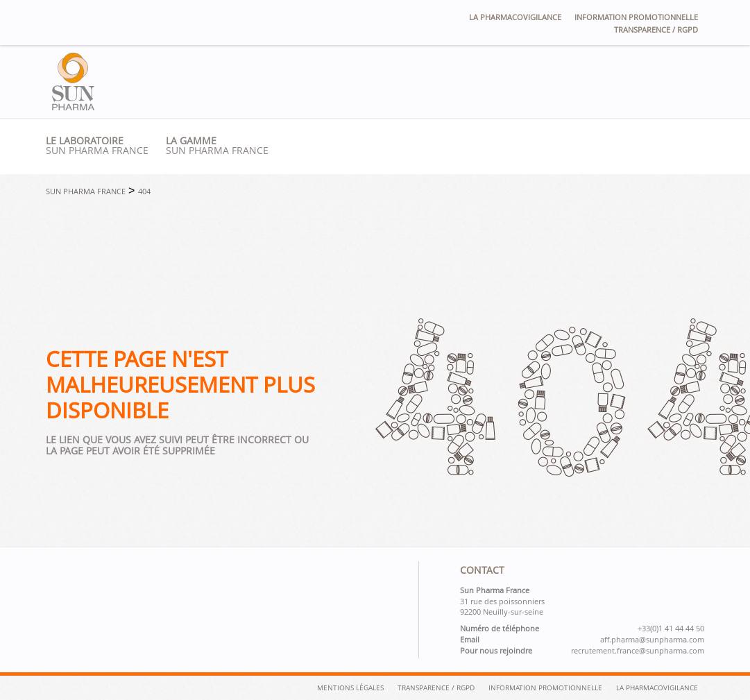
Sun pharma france (97, 146)
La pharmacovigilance (515, 17)
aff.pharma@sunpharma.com (652, 640)
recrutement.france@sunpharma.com (638, 651)
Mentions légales (350, 688)
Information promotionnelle (636, 17)
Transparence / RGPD (656, 29)
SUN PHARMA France (217, 146)
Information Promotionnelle (545, 688)
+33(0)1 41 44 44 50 (671, 629)
